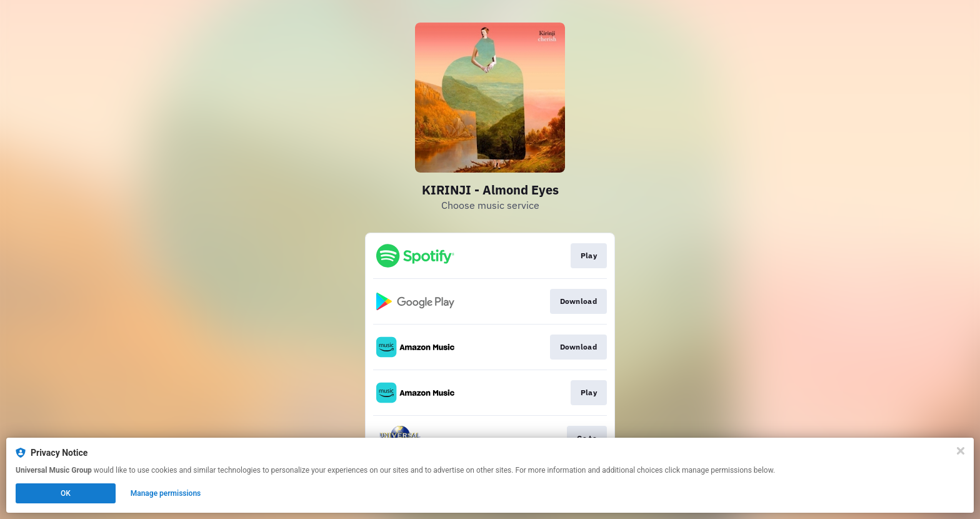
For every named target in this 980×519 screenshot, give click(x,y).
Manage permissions (166, 493)
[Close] (961, 451)
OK (66, 493)
